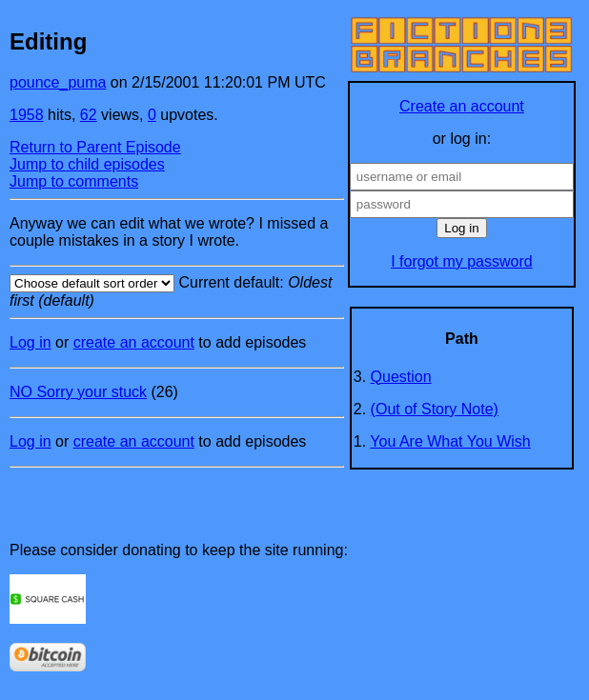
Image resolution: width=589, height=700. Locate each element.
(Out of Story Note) (435, 409)
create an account (134, 342)
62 (89, 115)
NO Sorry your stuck (78, 392)
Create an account (462, 106)
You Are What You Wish (450, 441)
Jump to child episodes (87, 164)
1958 (27, 115)
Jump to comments (74, 181)
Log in (30, 342)
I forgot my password (462, 261)
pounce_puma (58, 82)
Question (401, 377)
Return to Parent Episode (95, 147)
